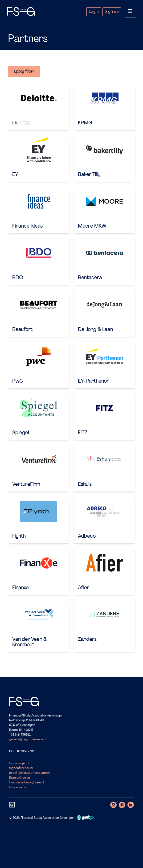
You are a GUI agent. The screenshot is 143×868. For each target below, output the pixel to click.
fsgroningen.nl (19, 764)
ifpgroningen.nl (20, 778)
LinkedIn (131, 805)
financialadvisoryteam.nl (26, 783)
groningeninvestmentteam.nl (29, 773)
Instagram (113, 805)
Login (94, 12)
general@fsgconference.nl (28, 740)
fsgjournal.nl (18, 788)
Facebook (122, 805)
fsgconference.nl (21, 768)
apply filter (24, 72)
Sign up (112, 12)
